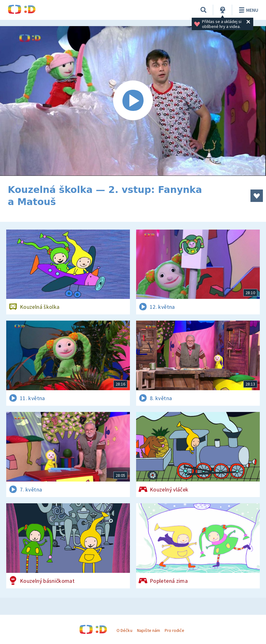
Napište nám (149, 630)
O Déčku (124, 630)
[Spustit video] (133, 101)
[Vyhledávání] (204, 10)
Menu (248, 10)
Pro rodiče (174, 630)
